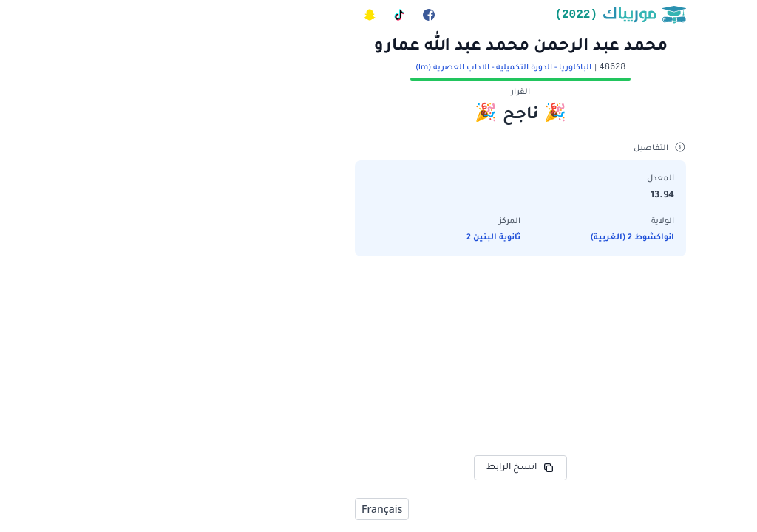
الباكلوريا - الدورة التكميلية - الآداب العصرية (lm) (361, 68)
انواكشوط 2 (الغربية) (490, 238)
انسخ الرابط (378, 468)
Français (240, 509)
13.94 (520, 196)
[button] (378, 188)
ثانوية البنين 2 (352, 238)
